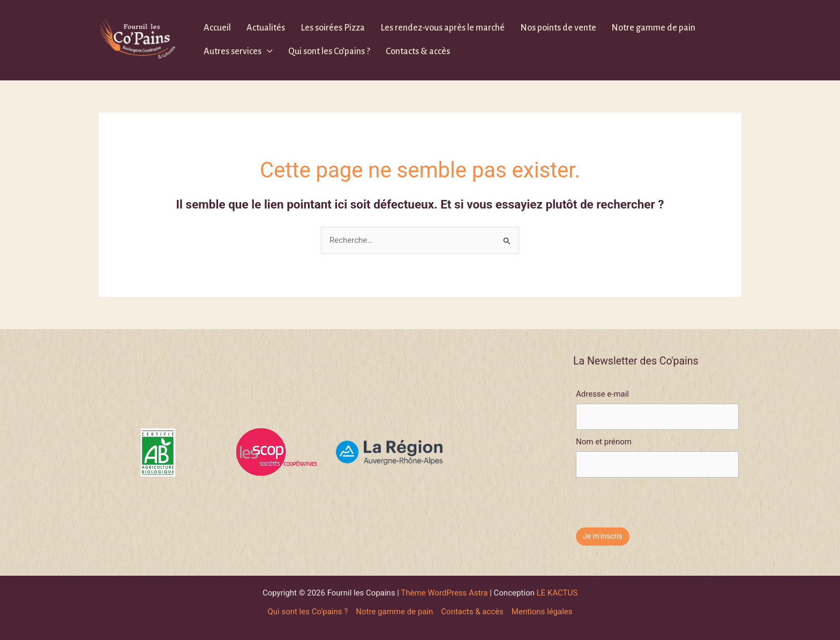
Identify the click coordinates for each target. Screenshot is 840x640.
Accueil (217, 28)
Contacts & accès (418, 51)
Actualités (266, 28)
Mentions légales (542, 612)
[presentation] (657, 498)
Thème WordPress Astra (444, 593)
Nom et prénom (604, 442)
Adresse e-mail (602, 394)
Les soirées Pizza (333, 28)
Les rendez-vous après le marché (442, 28)
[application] (267, 52)
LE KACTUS (557, 593)
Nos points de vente (558, 28)
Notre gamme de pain (653, 28)
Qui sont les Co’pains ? (329, 51)
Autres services (238, 51)
